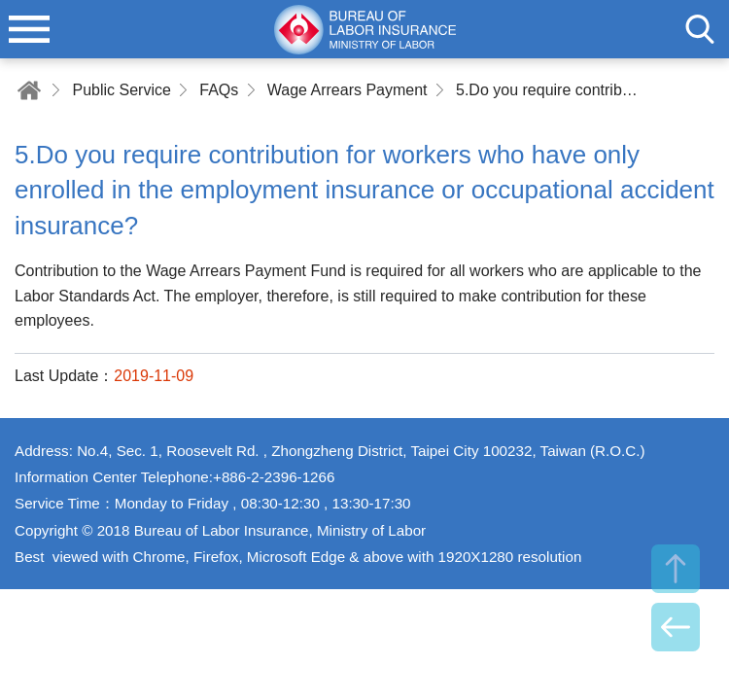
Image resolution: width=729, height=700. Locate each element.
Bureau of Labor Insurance (364, 29)
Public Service (121, 90)
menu (29, 29)
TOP (676, 569)
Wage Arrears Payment (347, 90)
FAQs (219, 90)
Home (29, 90)
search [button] (700, 29)
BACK (676, 627)
